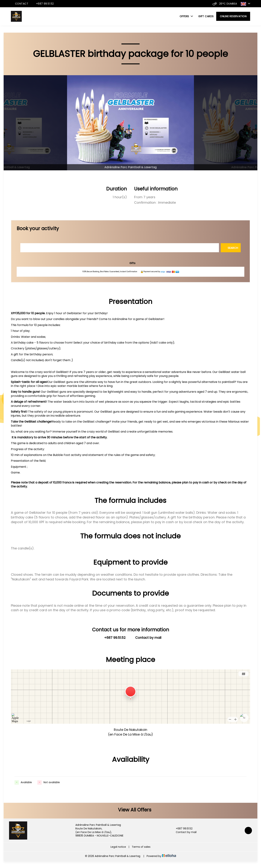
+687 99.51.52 (182, 829)
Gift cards (206, 16)
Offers (186, 16)
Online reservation (233, 16)
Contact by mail (184, 832)
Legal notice (118, 847)
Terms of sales (141, 847)
